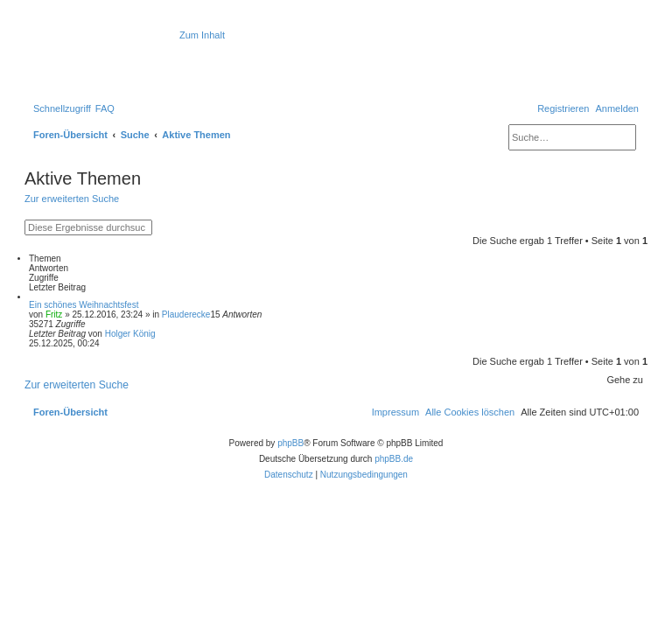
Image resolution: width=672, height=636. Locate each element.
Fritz (54, 315)
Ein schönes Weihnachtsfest (84, 305)
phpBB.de (394, 459)
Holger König (130, 334)
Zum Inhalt (202, 35)
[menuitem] (105, 108)
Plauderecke (186, 315)
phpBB (290, 443)
